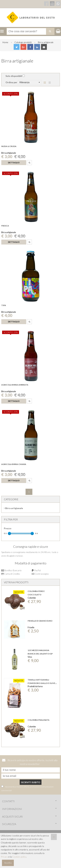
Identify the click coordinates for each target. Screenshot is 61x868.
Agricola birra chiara (14, 464)
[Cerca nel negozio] (30, 31)
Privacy (4, 857)
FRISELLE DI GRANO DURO (40, 621)
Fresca (5, 226)
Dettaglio (14, 163)
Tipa (4, 305)
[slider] (9, 533)
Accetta (8, 863)
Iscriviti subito (31, 782)
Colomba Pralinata (39, 720)
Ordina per (11, 82)
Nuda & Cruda (9, 146)
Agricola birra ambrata (15, 385)
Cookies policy (19, 857)
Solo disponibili (14, 76)
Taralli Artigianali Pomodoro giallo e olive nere (41, 683)
